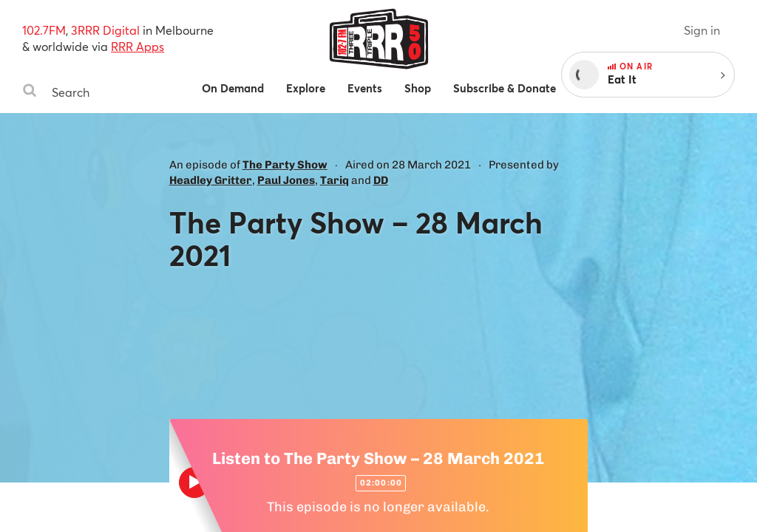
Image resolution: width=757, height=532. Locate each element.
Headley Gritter (211, 180)
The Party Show (285, 165)
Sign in (702, 30)
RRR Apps (138, 46)
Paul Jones (286, 180)
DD (381, 180)
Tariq (335, 180)
